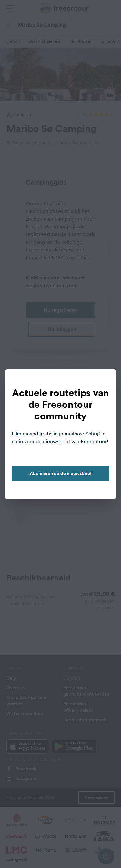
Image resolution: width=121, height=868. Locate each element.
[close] (104, 381)
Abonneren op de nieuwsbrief (61, 473)
